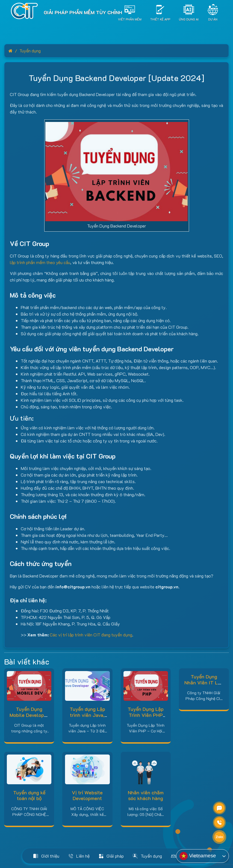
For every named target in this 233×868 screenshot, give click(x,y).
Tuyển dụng (30, 51)
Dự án (213, 19)
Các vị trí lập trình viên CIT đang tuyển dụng (91, 635)
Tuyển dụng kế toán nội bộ (29, 795)
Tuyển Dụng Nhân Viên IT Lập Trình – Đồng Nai (204, 682)
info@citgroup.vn (73, 587)
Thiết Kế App (160, 19)
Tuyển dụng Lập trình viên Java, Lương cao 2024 (87, 715)
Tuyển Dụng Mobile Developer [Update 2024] (29, 715)
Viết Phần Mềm (130, 19)
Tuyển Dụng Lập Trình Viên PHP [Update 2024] (146, 715)
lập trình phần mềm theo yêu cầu (40, 262)
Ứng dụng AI (189, 19)
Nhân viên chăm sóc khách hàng (146, 795)
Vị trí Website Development (87, 795)
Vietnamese (198, 856)
